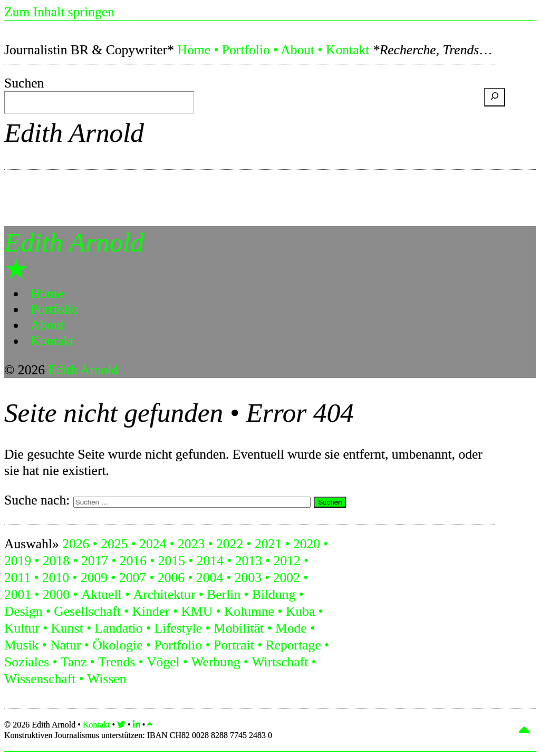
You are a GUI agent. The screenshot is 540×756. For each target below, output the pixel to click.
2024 (153, 544)
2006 (171, 578)
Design (23, 611)
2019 (18, 561)
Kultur (22, 628)
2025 (114, 544)
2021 (268, 544)
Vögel (163, 662)
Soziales (27, 662)
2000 (56, 594)
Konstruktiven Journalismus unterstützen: (138, 735)
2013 (249, 561)
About (297, 50)
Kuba (300, 611)
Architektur (164, 594)
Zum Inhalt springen (59, 12)
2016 (133, 561)
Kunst (67, 628)
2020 (307, 544)
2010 (56, 578)
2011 (17, 578)
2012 (287, 561)
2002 (287, 578)
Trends (117, 662)
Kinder (151, 611)
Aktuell (102, 594)
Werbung (215, 662)
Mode (291, 628)
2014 (210, 561)
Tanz (74, 662)
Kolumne (249, 611)
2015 (172, 561)
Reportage (293, 645)
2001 (18, 594)
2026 (76, 544)
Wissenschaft (40, 679)
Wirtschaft (280, 662)
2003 (248, 578)
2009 (94, 578)
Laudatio (119, 628)
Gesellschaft (87, 611)
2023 (191, 544)
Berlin (224, 594)
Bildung (274, 594)
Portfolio (246, 50)
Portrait (234, 645)
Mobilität (239, 628)
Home (194, 50)
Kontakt (348, 50)
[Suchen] (495, 97)
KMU (197, 611)
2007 (133, 578)
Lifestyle (178, 628)
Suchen (24, 83)
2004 (210, 578)
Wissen (107, 679)
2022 (230, 544)
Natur (65, 645)
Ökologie (117, 645)
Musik (21, 645)
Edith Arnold (74, 133)
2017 (95, 561)
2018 (56, 561)
